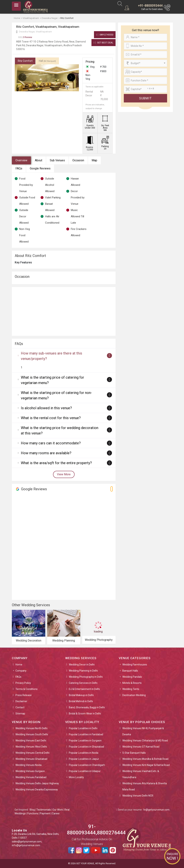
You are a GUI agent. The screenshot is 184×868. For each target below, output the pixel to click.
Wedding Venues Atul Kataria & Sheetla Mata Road (145, 786)
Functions (33, 813)
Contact (20, 707)
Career (56, 813)
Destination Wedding (134, 695)
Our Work (58, 810)
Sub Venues (57, 160)
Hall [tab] (47, 61)
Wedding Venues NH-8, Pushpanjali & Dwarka (143, 731)
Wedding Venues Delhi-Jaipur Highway (37, 783)
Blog (32, 810)
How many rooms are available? (46, 453)
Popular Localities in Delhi (83, 728)
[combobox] (145, 63)
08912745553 (105, 35)
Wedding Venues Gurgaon (30, 771)
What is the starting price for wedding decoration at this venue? (60, 430)
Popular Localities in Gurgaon (85, 741)
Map (94, 160)
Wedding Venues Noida (28, 765)
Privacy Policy (23, 683)
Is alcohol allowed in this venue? (46, 408)
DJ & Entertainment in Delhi (84, 689)
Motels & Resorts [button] (132, 683)
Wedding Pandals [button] (132, 677)
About (39, 160)
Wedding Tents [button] (131, 689)
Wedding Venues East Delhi (31, 741)
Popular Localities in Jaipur (84, 759)
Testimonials (44, 810)
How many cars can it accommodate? (51, 443)
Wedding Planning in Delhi (83, 671)
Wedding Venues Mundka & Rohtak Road (145, 759)
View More (64, 474)
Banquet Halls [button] (130, 671)
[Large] (145, 89)
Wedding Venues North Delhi (31, 728)
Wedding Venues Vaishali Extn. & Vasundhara (141, 774)
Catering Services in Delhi (83, 683)
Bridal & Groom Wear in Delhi (85, 714)
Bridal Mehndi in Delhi (81, 701)
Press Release (24, 695)
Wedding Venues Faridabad (31, 777)
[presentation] (22, 77)
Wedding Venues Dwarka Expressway (37, 790)
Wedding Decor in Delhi (82, 665)
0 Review (25, 37)
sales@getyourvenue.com (27, 842)
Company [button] (21, 671)
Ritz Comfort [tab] (25, 61)
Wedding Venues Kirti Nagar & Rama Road (146, 765)
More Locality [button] (76, 777)
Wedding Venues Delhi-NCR (138, 796)
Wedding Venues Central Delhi (32, 753)
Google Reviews (40, 168)
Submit (145, 98)
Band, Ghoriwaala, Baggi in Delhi (87, 707)
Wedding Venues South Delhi (32, 734)
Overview (21, 160)
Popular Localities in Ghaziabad (86, 747)
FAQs (19, 168)
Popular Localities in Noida (84, 753)
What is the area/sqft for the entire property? (56, 463)
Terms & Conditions (27, 689)
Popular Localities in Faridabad (86, 734)
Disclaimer (21, 701)
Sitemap (20, 714)
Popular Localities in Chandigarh (87, 765)
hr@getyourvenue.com (156, 810)
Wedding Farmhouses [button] (135, 665)
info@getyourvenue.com (26, 845)
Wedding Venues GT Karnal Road (141, 747)
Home (19, 665)
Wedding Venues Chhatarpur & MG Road (145, 741)
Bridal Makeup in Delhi (81, 695)
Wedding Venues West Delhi (31, 747)
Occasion (78, 160)
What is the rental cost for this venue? (51, 418)
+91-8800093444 (150, 5)
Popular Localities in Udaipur (85, 771)
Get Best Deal (103, 43)
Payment (45, 813)
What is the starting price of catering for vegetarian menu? (52, 380)
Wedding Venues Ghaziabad (31, 759)
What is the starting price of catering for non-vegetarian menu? (56, 395)
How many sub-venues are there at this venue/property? (51, 356)
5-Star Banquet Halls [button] (134, 753)
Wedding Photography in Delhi (86, 677)
